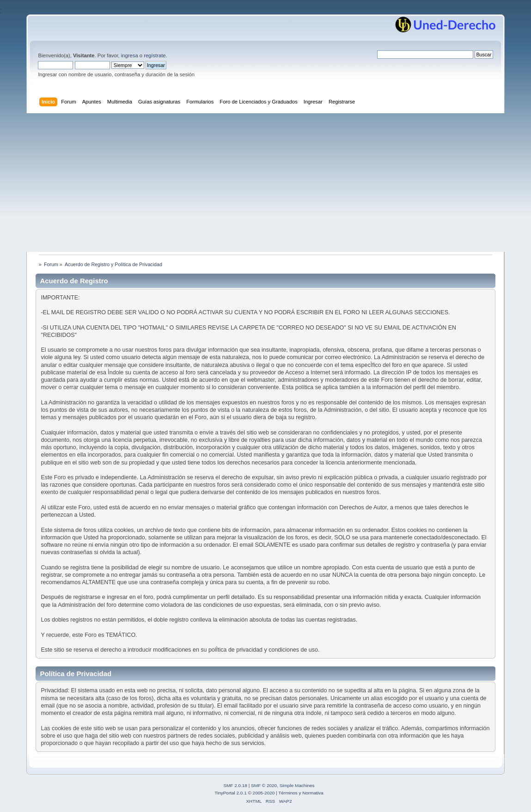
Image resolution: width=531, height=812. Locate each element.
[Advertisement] (266, 183)
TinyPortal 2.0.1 (230, 793)
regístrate (155, 55)
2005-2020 (264, 793)
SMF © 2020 (264, 785)
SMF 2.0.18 (235, 785)
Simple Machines (297, 785)
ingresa (130, 55)
